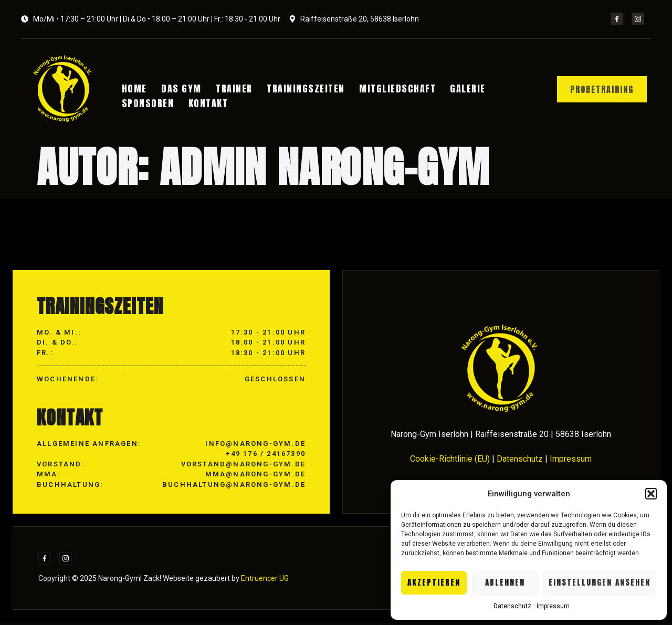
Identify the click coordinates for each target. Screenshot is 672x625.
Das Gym (181, 89)
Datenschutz (512, 606)
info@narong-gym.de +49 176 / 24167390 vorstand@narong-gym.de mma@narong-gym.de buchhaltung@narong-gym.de (234, 466)
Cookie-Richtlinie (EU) (450, 461)
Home (136, 89)
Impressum (553, 606)
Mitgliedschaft (390, 89)
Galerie (458, 89)
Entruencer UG (264, 581)
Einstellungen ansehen (600, 582)
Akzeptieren (434, 582)
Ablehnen (505, 582)
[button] (651, 494)
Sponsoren (150, 102)
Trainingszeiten (301, 89)
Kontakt (207, 102)
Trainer (231, 89)
